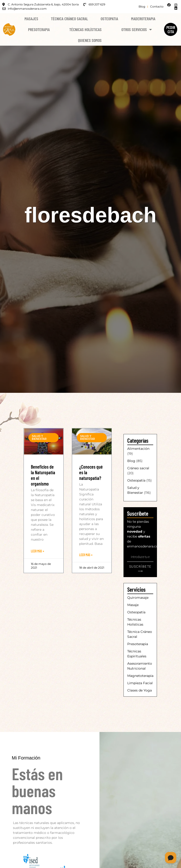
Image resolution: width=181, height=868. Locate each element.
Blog (131, 461)
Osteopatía (136, 480)
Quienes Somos (90, 40)
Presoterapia (39, 29)
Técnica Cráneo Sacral (69, 19)
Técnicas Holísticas (85, 29)
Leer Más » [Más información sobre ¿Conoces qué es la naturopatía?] (86, 555)
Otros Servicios (137, 29)
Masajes (31, 19)
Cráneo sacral (138, 468)
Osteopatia (109, 19)
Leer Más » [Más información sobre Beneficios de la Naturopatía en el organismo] (37, 551)
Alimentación (138, 449)
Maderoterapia (143, 19)
